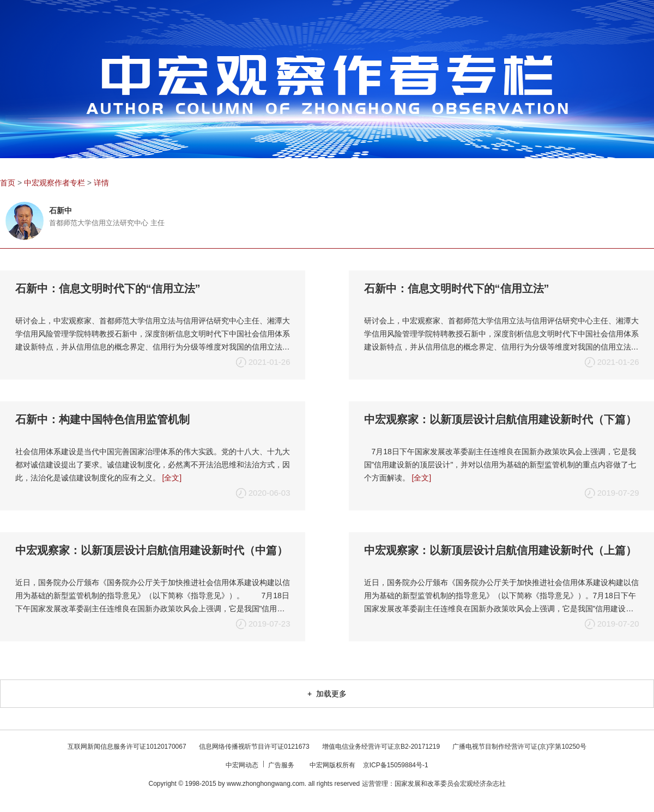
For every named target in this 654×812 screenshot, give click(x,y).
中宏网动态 (243, 765)
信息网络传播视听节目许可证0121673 (255, 747)
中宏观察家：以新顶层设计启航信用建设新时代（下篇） (500, 419)
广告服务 (282, 765)
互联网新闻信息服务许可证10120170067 (128, 747)
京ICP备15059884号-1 (396, 765)
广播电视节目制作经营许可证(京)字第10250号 (519, 747)
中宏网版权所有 (333, 765)
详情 (101, 183)
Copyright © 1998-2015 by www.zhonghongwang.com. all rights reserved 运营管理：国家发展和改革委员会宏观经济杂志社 (327, 784)
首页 (8, 183)
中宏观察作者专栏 (55, 183)
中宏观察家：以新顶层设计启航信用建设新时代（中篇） (152, 550)
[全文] (172, 478)
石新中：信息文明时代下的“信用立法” (108, 288)
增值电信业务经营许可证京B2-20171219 (382, 747)
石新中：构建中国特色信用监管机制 (102, 419)
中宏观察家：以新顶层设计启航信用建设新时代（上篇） (500, 550)
